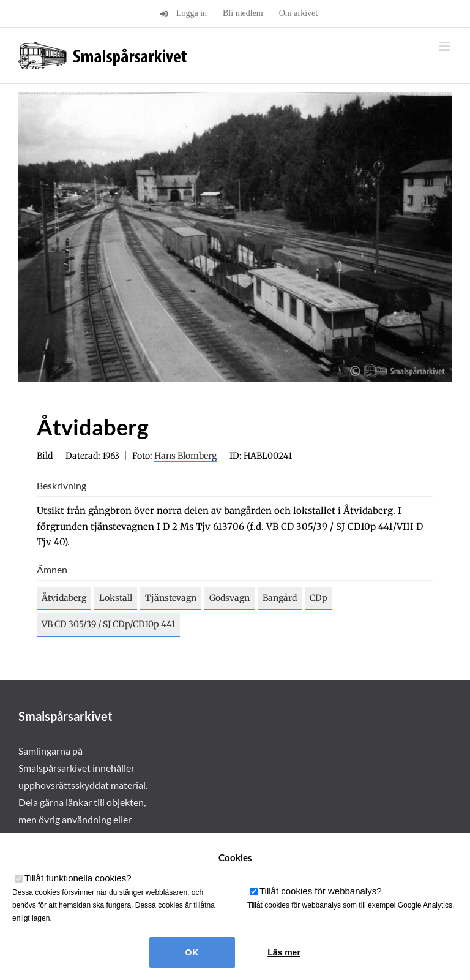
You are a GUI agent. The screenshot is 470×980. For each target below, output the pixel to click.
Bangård (280, 598)
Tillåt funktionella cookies (78, 878)
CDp (319, 598)
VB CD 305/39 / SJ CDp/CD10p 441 (108, 624)
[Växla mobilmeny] (445, 46)
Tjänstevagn (171, 598)
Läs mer (284, 952)
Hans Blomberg (185, 456)
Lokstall (116, 598)
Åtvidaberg (64, 598)
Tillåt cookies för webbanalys (321, 891)
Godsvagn (229, 598)
